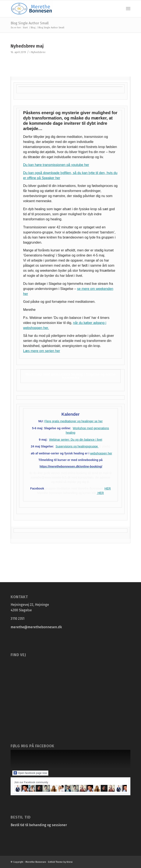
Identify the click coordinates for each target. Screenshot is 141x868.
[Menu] (128, 9)
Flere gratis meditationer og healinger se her (74, 421)
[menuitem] (128, 9)
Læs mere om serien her (42, 351)
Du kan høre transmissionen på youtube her (56, 165)
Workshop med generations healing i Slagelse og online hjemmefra (70, 376)
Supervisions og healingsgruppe (77, 446)
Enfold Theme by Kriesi (60, 862)
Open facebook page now (30, 773)
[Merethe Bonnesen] (59, 9)
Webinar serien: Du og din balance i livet (75, 440)
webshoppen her (101, 453)
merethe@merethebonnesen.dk (36, 627)
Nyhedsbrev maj (27, 46)
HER (100, 493)
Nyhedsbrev (38, 52)
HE (107, 488)
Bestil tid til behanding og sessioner (39, 825)
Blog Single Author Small (30, 23)
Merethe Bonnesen (36, 862)
